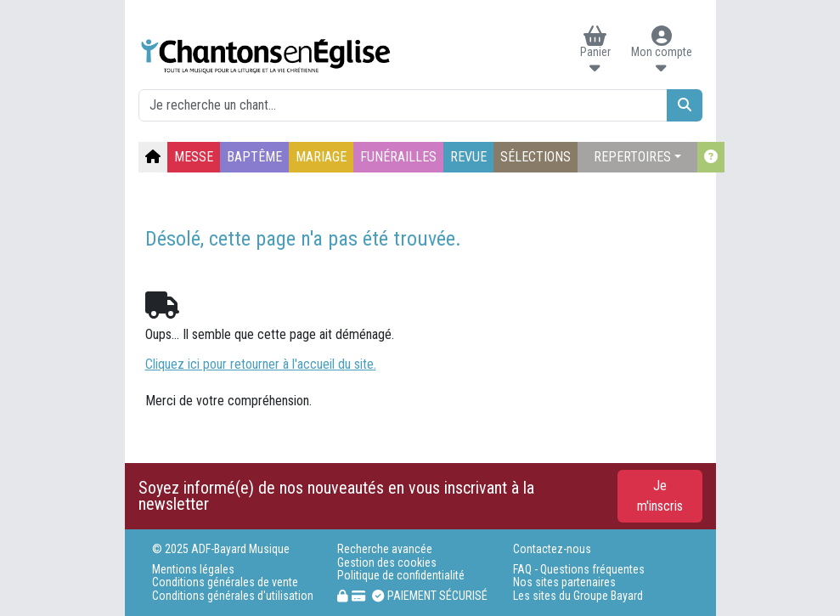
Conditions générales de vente (225, 582)
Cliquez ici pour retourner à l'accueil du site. (261, 364)
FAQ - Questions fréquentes (579, 570)
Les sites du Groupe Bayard (578, 596)
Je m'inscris (660, 496)
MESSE (194, 157)
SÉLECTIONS (536, 157)
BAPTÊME (254, 157)
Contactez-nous (552, 549)
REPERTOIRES (632, 157)
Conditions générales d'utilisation (233, 596)
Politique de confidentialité (401, 576)
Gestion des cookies (387, 563)
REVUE (468, 157)
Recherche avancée (385, 549)
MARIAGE (321, 157)
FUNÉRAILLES (398, 157)
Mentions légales (193, 570)
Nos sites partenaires (564, 582)
